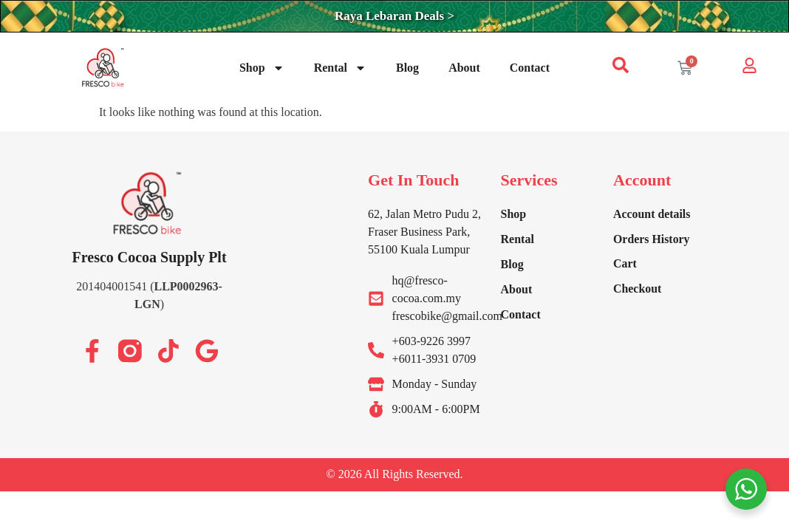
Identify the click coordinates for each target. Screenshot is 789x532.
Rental (340, 68)
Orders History (652, 239)
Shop (262, 68)
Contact (530, 68)
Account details (652, 214)
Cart (625, 264)
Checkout (638, 289)
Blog (407, 68)
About (464, 68)
